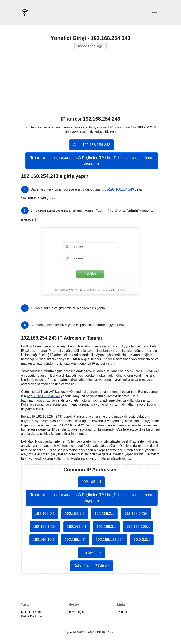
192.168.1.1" (75, 540)
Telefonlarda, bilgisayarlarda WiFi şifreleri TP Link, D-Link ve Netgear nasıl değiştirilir (92, 161)
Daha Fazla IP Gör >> (92, 566)
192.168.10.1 (44, 540)
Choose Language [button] (89, 46)
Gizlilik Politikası (31, 616)
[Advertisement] (91, 83)
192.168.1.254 (45, 527)
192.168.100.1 (138, 527)
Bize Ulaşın (76, 612)
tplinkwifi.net (91, 553)
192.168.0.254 (136, 514)
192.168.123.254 (110, 540)
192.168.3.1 (106, 527)
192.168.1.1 (92, 482)
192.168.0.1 (45, 514)
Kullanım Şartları (32, 612)
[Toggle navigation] (154, 13)
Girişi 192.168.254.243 (92, 145)
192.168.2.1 (104, 514)
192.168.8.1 (77, 527)
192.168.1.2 (75, 514)
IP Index (122, 612)
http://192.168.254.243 (117, 189)
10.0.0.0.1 (142, 540)
